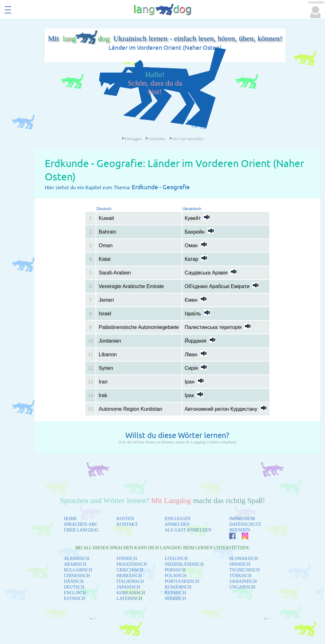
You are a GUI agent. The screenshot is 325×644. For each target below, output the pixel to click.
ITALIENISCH (130, 581)
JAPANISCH (128, 587)
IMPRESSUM (242, 519)
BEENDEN (239, 530)
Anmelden (155, 139)
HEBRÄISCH (129, 576)
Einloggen (132, 139)
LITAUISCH (176, 559)
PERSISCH (175, 570)
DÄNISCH (74, 581)
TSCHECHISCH (244, 570)
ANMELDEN (177, 524)
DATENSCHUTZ (245, 524)
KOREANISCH (131, 593)
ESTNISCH (74, 599)
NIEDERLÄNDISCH (184, 564)
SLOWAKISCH (243, 559)
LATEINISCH (129, 599)
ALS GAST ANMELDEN (188, 530)
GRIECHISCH (130, 570)
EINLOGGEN (178, 519)
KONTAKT (127, 524)
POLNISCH (176, 576)
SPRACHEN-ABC (81, 524)
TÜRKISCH (240, 576)
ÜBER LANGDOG (81, 530)
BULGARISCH (78, 570)
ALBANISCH (76, 559)
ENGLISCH (75, 593)
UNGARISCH (242, 587)
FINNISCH (127, 559)
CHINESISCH (77, 576)
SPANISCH (240, 564)
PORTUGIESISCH (182, 581)
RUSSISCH (175, 593)
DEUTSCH (74, 587)
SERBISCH (175, 599)
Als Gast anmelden (186, 139)
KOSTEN (125, 519)
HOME (70, 519)
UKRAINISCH (243, 581)
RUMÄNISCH (178, 587)
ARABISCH (75, 564)
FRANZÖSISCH (132, 564)
